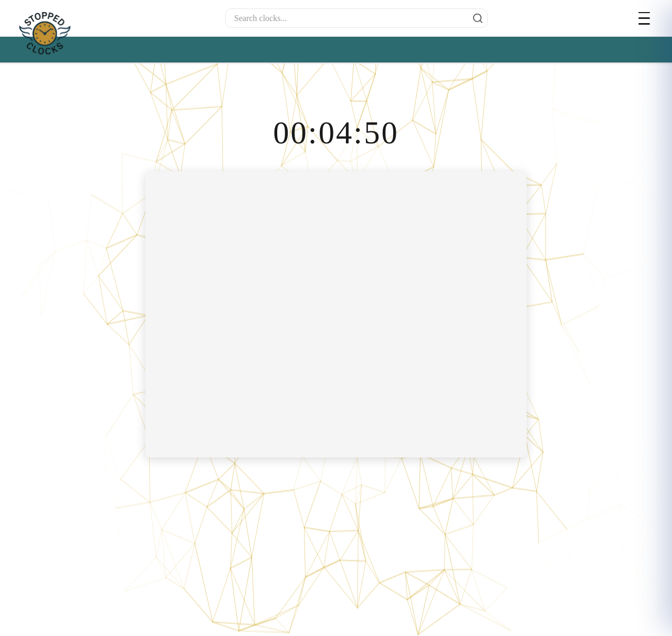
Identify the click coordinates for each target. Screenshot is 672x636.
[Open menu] (647, 18)
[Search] (475, 18)
